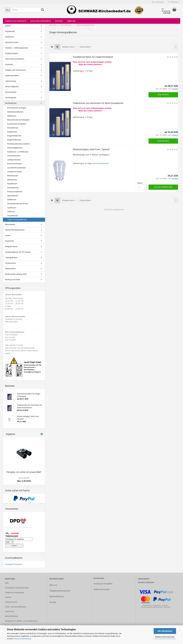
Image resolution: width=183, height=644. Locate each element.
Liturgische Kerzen (15, 172)
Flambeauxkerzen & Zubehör (18, 144)
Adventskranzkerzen (15, 112)
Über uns (71, 21)
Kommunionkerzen (15, 164)
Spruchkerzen (13, 196)
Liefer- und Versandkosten (15, 607)
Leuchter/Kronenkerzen (17, 168)
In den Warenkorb (163, 187)
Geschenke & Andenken (15, 59)
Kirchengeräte (11, 98)
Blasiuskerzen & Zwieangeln (18, 120)
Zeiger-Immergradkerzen (17, 220)
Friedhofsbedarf (12, 53)
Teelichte (11, 212)
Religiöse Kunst (11, 246)
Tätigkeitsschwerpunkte (15, 593)
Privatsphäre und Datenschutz (17, 588)
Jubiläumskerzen (14, 160)
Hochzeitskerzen (14, 156)
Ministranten (10, 224)
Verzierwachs (11, 263)
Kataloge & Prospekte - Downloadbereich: (21, 621)
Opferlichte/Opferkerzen (15, 230)
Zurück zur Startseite (16, 21)
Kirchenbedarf (11, 92)
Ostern (8, 235)
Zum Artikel (163, 95)
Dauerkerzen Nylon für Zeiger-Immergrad (93, 57)
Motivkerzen (12, 180)
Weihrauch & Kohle (13, 280)
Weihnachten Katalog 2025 (16, 274)
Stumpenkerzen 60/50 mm (18, 204)
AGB (7, 583)
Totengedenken (11, 258)
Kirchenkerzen (11, 103)
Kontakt (59, 21)
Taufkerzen (12, 208)
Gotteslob (9, 64)
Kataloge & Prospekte (41, 21)
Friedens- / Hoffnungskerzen (17, 48)
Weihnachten (10, 269)
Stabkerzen (12, 200)
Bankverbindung (11, 616)
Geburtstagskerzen (15, 148)
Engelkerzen (12, 132)
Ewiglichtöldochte (14, 136)
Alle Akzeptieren (165, 631)
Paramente (9, 241)
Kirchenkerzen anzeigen (17, 108)
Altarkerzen (10, 37)
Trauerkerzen (12, 216)
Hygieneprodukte (12, 76)
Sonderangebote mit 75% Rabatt (18, 252)
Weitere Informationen (165, 637)
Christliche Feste (12, 42)
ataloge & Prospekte (104, 584)
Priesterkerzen (13, 188)
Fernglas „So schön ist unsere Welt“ (24, 472)
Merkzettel (173, 2)
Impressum (10, 611)
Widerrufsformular (102, 589)
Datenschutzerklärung (22, 639)
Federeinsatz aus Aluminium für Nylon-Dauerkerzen (98, 103)
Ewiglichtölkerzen (14, 140)
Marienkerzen (13, 176)
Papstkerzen (10, 31)
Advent (8, 26)
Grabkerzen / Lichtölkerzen (18, 152)
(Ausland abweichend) (100, 163)
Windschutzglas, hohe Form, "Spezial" (91, 149)
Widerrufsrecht (11, 602)
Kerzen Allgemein (12, 87)
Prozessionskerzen (15, 192)
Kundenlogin (158, 2)
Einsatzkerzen (13, 128)
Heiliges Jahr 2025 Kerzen (15, 70)
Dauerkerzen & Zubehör (17, 124)
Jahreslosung (11, 81)
